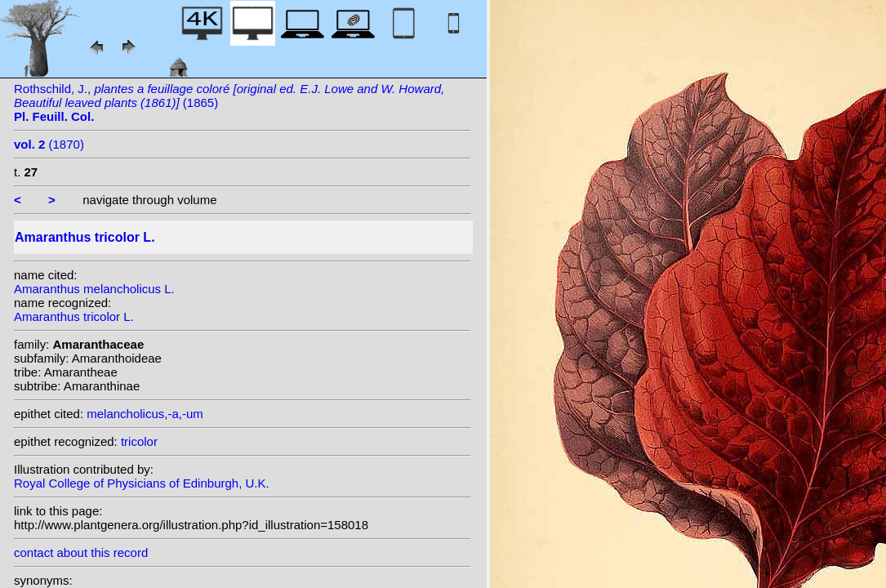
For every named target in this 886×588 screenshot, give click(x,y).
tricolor (139, 441)
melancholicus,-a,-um (145, 414)
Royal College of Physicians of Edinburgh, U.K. (142, 483)
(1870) (49, 144)
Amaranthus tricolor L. (74, 316)
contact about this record (81, 552)
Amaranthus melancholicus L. (94, 289)
